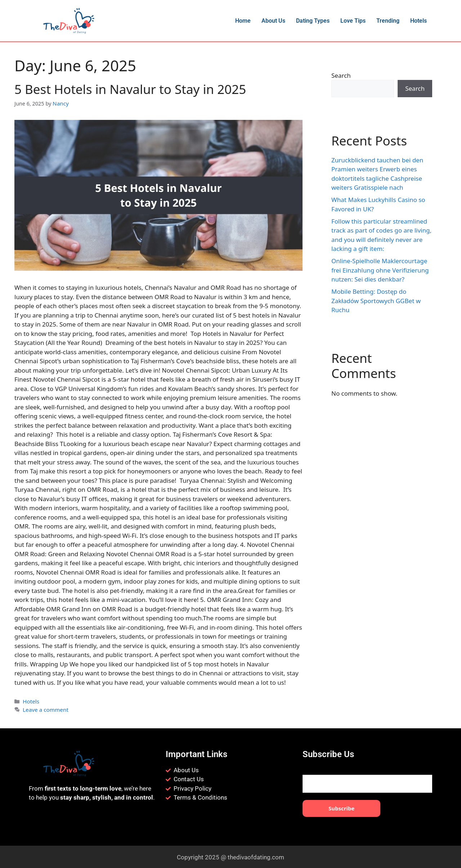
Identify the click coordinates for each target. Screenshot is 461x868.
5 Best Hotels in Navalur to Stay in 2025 (130, 89)
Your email (367, 778)
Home (243, 21)
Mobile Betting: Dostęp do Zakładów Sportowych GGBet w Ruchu (376, 301)
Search (341, 75)
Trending (388, 21)
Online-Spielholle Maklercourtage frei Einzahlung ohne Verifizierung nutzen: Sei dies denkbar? (380, 270)
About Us (273, 21)
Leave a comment (44, 708)
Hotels (419, 21)
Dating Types (313, 21)
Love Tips (353, 21)
